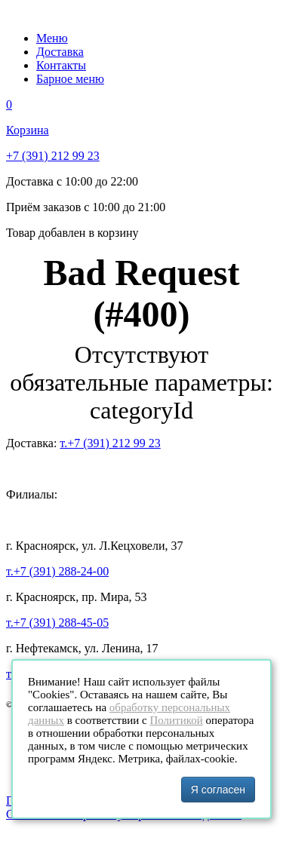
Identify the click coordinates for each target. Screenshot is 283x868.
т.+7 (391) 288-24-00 (57, 571)
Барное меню (70, 79)
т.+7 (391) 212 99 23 (110, 443)
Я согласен (218, 790)
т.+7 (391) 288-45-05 (57, 623)
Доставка (60, 52)
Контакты (61, 65)
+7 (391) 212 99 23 (53, 156)
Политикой (176, 720)
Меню (52, 38)
